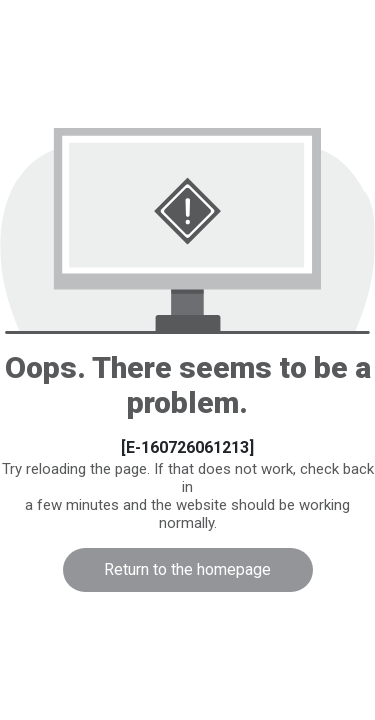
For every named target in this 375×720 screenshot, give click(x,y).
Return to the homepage (187, 569)
